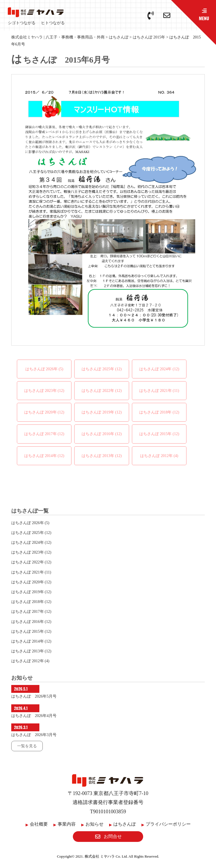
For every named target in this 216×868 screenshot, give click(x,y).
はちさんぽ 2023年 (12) (44, 391)
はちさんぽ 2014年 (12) (44, 456)
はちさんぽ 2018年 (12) (159, 412)
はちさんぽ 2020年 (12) (44, 412)
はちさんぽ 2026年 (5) (44, 369)
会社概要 (39, 824)
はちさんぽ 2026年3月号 (34, 735)
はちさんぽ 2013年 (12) (102, 456)
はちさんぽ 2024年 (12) (159, 369)
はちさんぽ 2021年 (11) (159, 391)
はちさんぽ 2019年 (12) (102, 412)
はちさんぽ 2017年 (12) (44, 434)
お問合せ (108, 836)
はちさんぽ (125, 824)
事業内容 (67, 824)
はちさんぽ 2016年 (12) (102, 434)
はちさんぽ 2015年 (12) (159, 434)
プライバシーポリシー (168, 824)
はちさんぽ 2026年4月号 (34, 716)
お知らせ (94, 824)
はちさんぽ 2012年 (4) (159, 456)
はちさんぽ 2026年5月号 (34, 696)
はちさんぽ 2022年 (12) (102, 391)
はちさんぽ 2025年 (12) (102, 369)
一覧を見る (27, 746)
